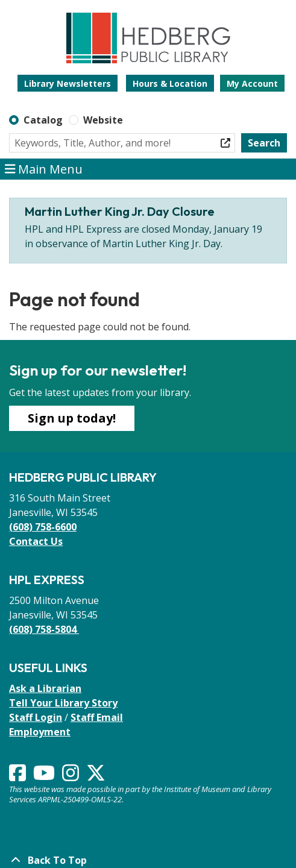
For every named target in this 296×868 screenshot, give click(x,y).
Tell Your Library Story (63, 703)
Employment (40, 732)
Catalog (43, 120)
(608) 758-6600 (43, 527)
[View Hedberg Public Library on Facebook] (19, 776)
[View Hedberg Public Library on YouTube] (45, 776)
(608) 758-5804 (44, 629)
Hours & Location (170, 83)
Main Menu (44, 169)
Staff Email (97, 717)
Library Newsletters (68, 83)
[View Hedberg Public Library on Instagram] (72, 776)
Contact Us (36, 541)
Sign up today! (72, 418)
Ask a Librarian (45, 688)
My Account (252, 83)
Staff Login (36, 717)
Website (103, 120)
